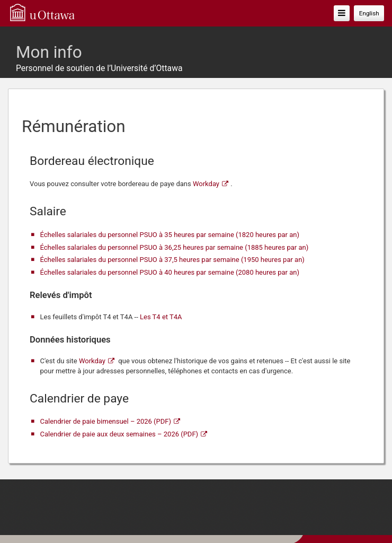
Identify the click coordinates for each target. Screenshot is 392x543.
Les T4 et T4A (161, 317)
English (369, 13)
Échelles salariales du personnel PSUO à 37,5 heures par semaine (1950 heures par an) (172, 260)
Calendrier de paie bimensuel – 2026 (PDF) (106, 421)
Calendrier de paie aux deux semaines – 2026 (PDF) (119, 434)
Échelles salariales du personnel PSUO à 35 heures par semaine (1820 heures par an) (170, 235)
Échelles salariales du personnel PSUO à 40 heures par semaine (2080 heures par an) (170, 272)
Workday (206, 184)
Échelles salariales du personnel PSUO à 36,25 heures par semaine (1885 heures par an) (175, 247)
